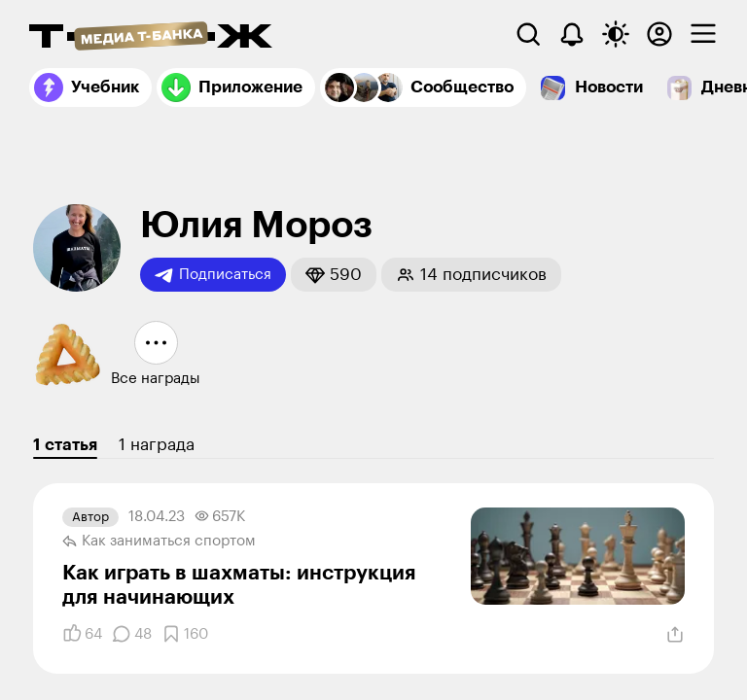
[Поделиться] (675, 635)
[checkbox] (703, 34)
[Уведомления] (572, 34)
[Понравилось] (82, 634)
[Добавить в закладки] (185, 634)
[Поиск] (528, 34)
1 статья (65, 445)
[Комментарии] (132, 634)
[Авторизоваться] (659, 34)
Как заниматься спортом (159, 542)
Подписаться (213, 275)
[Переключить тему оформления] (616, 34)
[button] (334, 275)
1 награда (157, 445)
